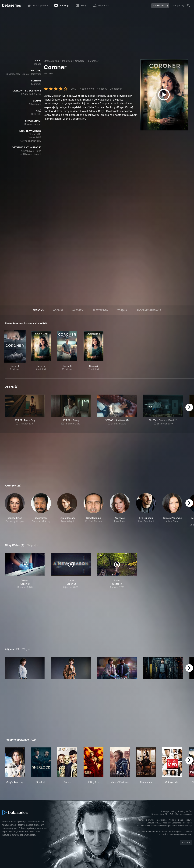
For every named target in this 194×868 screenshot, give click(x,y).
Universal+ (81, 61)
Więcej (31, 545)
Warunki (172, 820)
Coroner (94, 61)
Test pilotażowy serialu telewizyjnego (153, 826)
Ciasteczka (162, 820)
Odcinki (58, 310)
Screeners (176, 823)
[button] (15, 511)
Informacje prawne (146, 820)
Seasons (38, 310)
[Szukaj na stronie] (189, 6)
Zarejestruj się (160, 5)
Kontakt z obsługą (184, 814)
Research (187, 823)
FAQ (171, 814)
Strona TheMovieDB (31, 141)
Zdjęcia (122, 310)
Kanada (37, 64)
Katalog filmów (185, 811)
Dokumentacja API (160, 814)
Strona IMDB (35, 137)
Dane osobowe (185, 820)
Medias (166, 823)
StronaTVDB (35, 134)
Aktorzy (78, 310)
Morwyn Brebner (33, 124)
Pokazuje (67, 61)
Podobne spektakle (149, 310)
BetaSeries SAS (154, 823)
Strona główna (51, 61)
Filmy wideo (100, 310)
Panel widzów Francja (182, 826)
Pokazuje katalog (168, 811)
